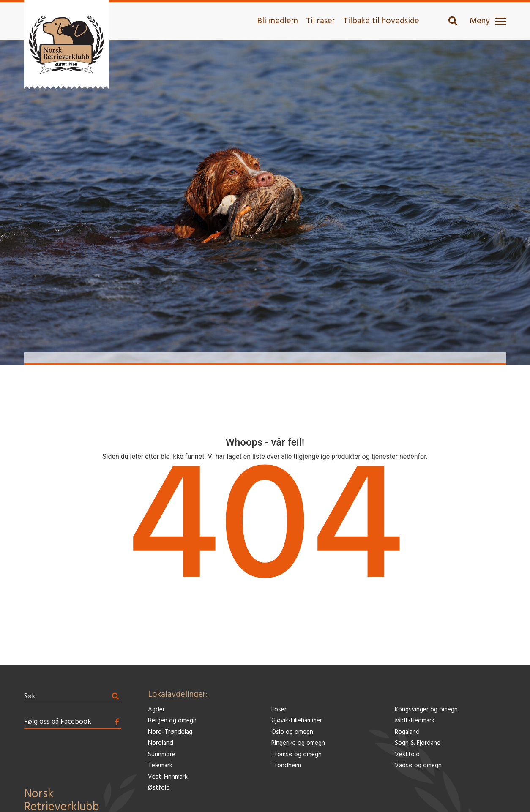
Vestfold (407, 755)
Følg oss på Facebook (58, 722)
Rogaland (407, 732)
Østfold (159, 788)
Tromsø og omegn (296, 755)
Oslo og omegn (292, 732)
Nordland (161, 743)
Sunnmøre (162, 755)
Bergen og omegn (172, 721)
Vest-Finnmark (168, 777)
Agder (156, 710)
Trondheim (286, 766)
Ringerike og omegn (298, 743)
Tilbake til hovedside (381, 21)
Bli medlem (277, 21)
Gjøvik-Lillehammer (297, 721)
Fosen (280, 710)
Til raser (321, 21)
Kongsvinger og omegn (426, 710)
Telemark (160, 766)
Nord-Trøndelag (170, 732)
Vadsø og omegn (418, 766)
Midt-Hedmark (415, 721)
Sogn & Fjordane (418, 743)
